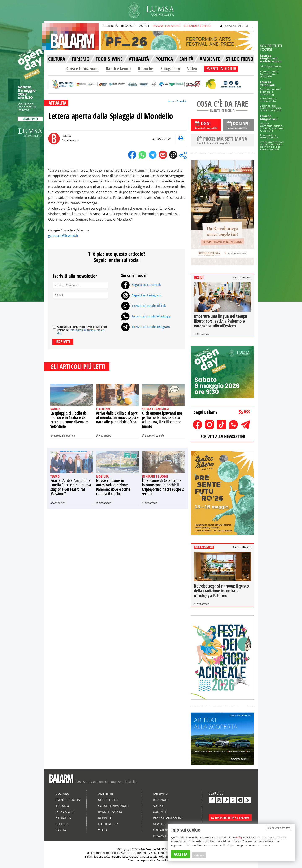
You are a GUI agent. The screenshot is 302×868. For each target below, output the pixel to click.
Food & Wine (66, 812)
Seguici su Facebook (141, 285)
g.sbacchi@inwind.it (63, 236)
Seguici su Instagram (141, 295)
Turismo (62, 806)
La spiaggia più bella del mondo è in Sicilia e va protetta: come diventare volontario (69, 420)
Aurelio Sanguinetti (64, 435)
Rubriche (146, 68)
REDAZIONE (129, 26)
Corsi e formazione (83, 68)
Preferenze (199, 855)
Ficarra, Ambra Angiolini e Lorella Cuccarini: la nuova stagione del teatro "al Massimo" (71, 487)
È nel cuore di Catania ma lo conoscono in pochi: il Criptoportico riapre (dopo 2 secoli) (163, 487)
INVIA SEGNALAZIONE (166, 26)
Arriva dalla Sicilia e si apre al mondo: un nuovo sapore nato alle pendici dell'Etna (117, 417)
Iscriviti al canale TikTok (144, 306)
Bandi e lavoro (118, 68)
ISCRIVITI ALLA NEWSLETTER (222, 436)
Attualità (182, 101)
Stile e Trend (108, 800)
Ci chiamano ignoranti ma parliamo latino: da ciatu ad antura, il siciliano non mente (162, 420)
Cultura (62, 794)
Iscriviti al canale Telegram (146, 327)
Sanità (61, 830)
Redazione (105, 435)
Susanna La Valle (155, 435)
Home (171, 101)
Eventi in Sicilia (68, 800)
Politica (62, 824)
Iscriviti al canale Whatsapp (146, 316)
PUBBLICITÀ (110, 26)
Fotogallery (170, 68)
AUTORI (144, 26)
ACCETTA (181, 854)
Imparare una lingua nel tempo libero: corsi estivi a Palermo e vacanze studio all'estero (221, 321)
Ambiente (105, 794)
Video (192, 68)
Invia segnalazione (168, 818)
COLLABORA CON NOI (198, 26)
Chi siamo (160, 794)
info (239, 837)
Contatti (160, 812)
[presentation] (85, 310)
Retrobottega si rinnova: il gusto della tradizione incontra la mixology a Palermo (221, 591)
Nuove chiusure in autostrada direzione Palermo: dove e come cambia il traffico (113, 487)
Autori (158, 806)
